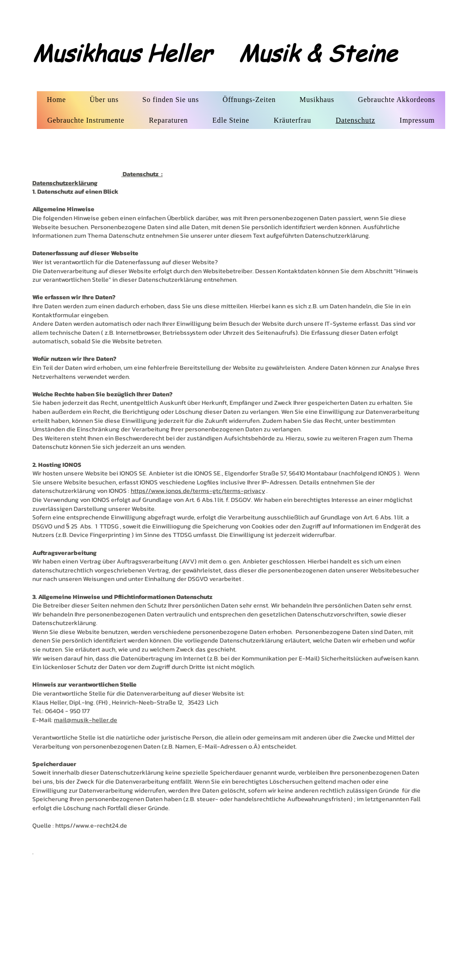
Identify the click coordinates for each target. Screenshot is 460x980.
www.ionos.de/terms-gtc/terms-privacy (208, 491)
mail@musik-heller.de (86, 720)
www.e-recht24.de (101, 826)
